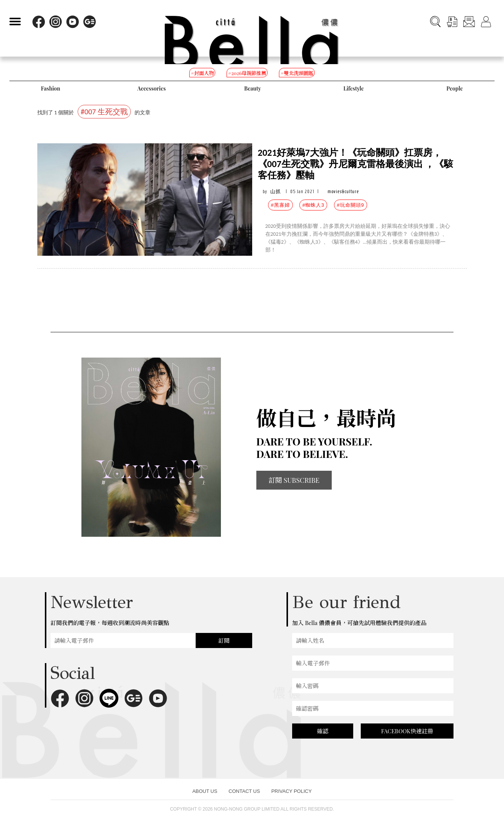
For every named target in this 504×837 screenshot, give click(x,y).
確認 (323, 731)
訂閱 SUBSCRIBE (294, 480)
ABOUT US (205, 791)
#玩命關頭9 (351, 205)
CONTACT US (244, 791)
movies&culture (343, 191)
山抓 (276, 191)
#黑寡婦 (280, 205)
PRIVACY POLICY (292, 791)
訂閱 (224, 640)
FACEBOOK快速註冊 (407, 731)
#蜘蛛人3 (313, 205)
